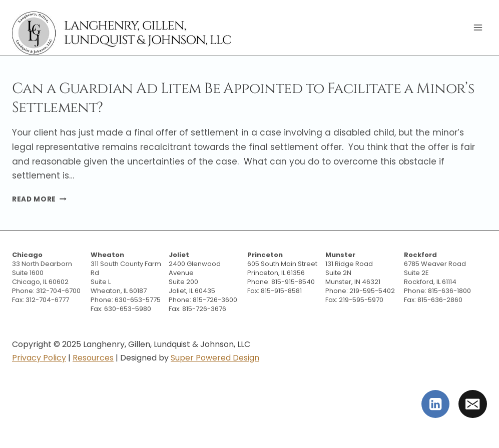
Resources (93, 358)
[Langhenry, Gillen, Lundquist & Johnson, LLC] (123, 33)
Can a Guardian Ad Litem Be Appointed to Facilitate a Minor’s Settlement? (243, 98)
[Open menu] (478, 27)
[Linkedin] (436, 404)
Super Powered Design (215, 358)
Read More (39, 199)
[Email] (473, 404)
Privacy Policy (39, 358)
